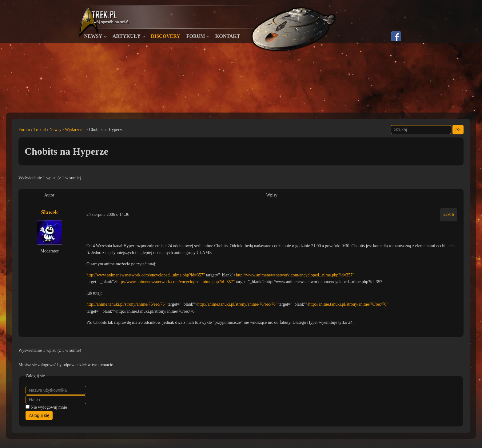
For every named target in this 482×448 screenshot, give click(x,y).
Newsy (93, 36)
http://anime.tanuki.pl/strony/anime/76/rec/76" (126, 304)
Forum (196, 36)
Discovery (165, 36)
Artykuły (127, 36)
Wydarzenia (75, 130)
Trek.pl (40, 130)
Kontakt (228, 36)
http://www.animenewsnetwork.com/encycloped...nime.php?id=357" (146, 275)
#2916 (449, 214)
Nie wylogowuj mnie (49, 407)
